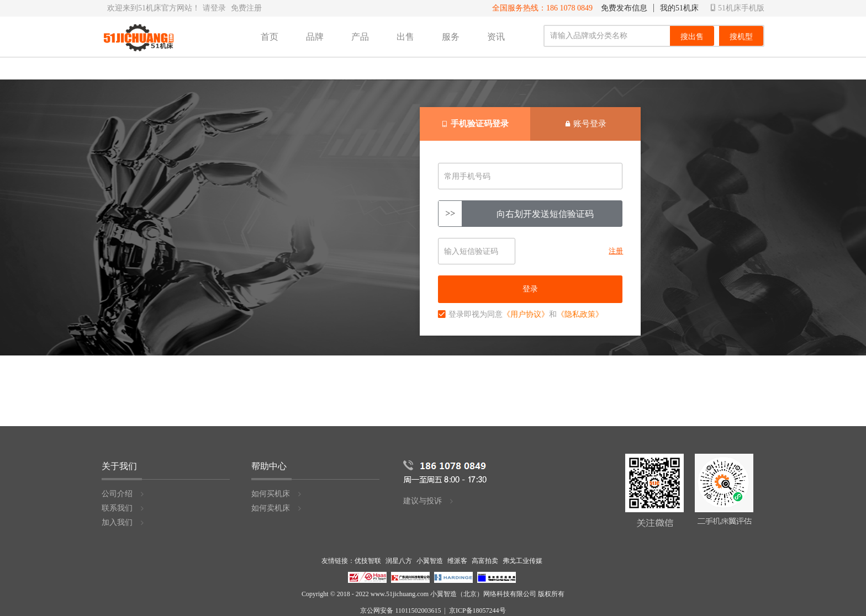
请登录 (214, 8)
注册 (616, 251)
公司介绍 (123, 494)
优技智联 (368, 561)
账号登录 (585, 124)
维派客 (457, 561)
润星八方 (399, 561)
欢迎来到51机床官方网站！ (154, 8)
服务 (451, 37)
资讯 (496, 37)
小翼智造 (430, 561)
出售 (405, 37)
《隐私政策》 (580, 314)
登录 (530, 289)
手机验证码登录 (475, 124)
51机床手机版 (738, 8)
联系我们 (123, 508)
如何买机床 (277, 494)
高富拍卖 (485, 561)
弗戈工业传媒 (522, 561)
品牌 (315, 37)
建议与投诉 (429, 501)
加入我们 (123, 522)
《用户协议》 (526, 314)
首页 (270, 37)
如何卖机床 (277, 508)
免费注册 (246, 8)
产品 (360, 37)
